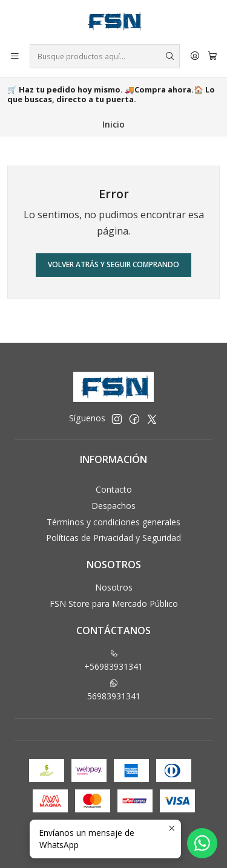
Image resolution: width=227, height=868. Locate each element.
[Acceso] (195, 57)
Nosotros (114, 587)
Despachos (113, 506)
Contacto (114, 489)
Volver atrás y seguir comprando (113, 264)
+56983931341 (113, 661)
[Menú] (15, 57)
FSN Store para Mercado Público (114, 604)
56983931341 (114, 690)
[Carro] (212, 57)
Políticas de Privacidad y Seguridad (113, 538)
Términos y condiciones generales (113, 522)
